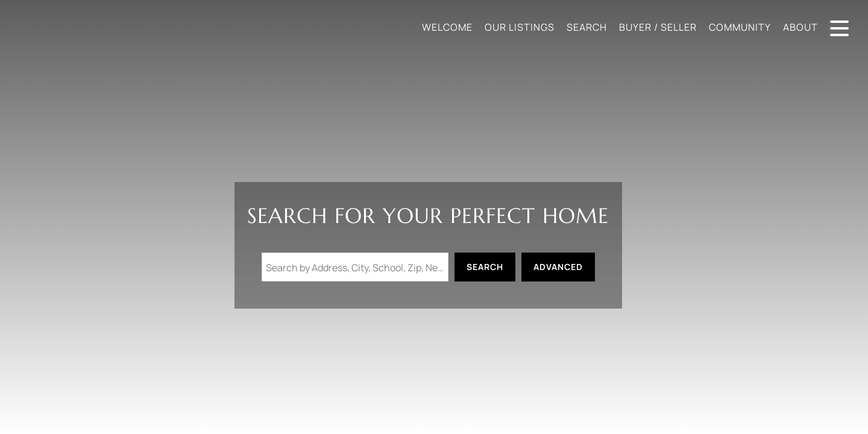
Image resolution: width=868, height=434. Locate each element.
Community (740, 27)
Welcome (447, 27)
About (800, 27)
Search (587, 27)
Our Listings (520, 27)
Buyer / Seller (658, 27)
